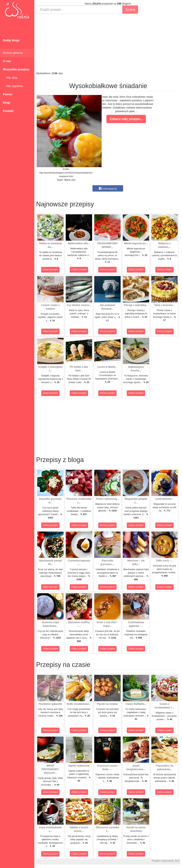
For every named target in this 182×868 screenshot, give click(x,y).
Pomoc (8, 94)
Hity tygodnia (13, 86)
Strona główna (13, 53)
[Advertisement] (108, 43)
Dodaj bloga (11, 40)
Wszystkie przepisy (16, 69)
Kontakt (8, 111)
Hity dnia (10, 78)
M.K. (178, 861)
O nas (7, 61)
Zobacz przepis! (50, 270)
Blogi (6, 103)
